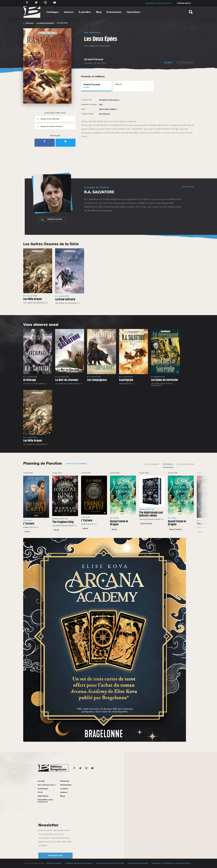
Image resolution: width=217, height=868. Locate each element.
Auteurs (69, 12)
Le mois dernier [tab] (151, 464)
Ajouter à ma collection (47, 119)
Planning (65, 781)
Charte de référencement (138, 863)
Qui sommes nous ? (47, 785)
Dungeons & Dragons (109, 100)
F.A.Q (40, 792)
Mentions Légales (54, 863)
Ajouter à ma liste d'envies (48, 126)
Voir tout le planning (76, 464)
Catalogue (52, 12)
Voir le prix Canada (185, 63)
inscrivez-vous (55, 856)
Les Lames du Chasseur (45, 23)
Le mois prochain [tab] (185, 464)
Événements (114, 12)
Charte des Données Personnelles (110, 863)
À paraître (85, 12)
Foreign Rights (184, 3)
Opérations (133, 12)
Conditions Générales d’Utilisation (79, 863)
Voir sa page (188, 187)
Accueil (41, 781)
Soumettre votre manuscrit (158, 3)
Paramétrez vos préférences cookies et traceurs (171, 863)
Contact (64, 789)
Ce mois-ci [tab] (168, 464)
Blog (99, 12)
